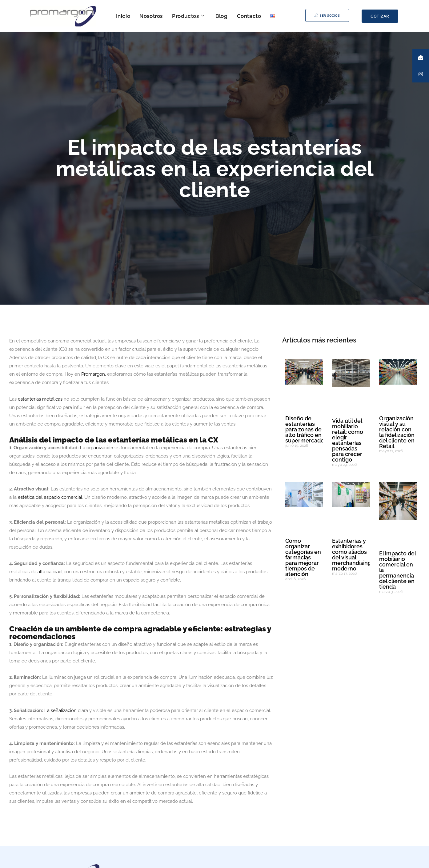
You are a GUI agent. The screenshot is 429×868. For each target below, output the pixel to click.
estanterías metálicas (40, 399)
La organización (97, 448)
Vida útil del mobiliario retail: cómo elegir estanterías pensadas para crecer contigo (348, 440)
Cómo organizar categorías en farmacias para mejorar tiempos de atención (303, 557)
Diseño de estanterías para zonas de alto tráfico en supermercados (306, 429)
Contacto (249, 16)
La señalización (60, 710)
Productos (188, 16)
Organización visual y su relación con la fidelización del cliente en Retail (397, 432)
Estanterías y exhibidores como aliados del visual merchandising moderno (352, 555)
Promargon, (93, 374)
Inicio (123, 16)
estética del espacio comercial (50, 497)
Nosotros (151, 16)
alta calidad (49, 572)
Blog (221, 16)
